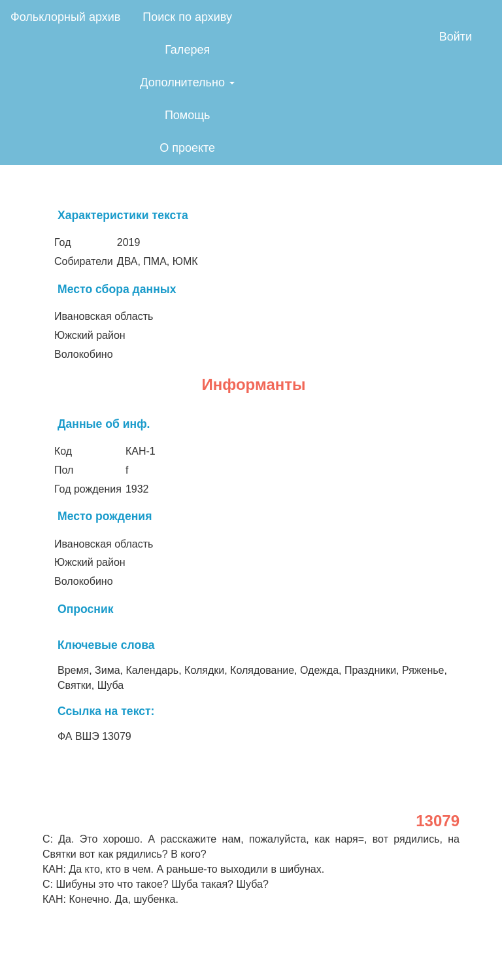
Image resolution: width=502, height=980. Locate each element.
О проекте (187, 148)
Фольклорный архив (65, 17)
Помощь (188, 115)
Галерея (187, 50)
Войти (456, 37)
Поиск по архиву (187, 17)
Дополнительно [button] (187, 82)
